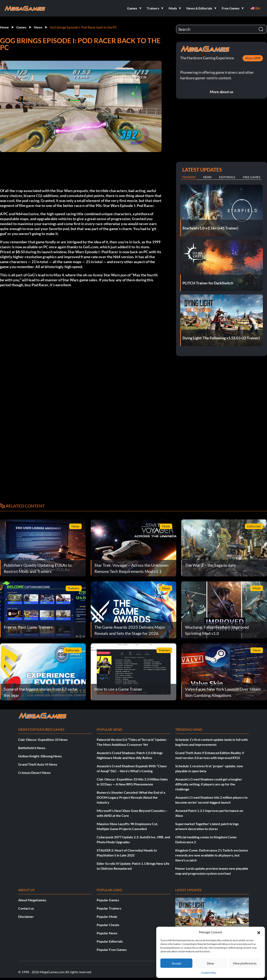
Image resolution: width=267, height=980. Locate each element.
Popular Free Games (112, 950)
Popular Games (108, 900)
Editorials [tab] (227, 177)
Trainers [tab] (189, 177)
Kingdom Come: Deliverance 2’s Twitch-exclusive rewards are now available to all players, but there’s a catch (212, 855)
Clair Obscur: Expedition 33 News (43, 739)
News (38, 27)
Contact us (26, 908)
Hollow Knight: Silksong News (40, 756)
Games (21, 27)
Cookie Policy (209, 973)
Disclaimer (26, 916)
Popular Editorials (110, 941)
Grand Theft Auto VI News (38, 764)
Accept (176, 963)
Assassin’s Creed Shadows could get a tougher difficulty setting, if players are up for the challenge (209, 784)
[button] (259, 932)
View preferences (245, 963)
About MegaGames (32, 900)
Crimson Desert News (34, 773)
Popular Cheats (108, 925)
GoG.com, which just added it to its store (116, 247)
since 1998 (253, 58)
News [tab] (207, 177)
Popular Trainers (109, 908)
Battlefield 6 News (32, 748)
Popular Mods (107, 916)
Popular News (107, 933)
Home (4, 27)
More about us (222, 92)
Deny (210, 963)
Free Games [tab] (252, 177)
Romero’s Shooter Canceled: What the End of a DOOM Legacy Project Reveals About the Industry (131, 797)
